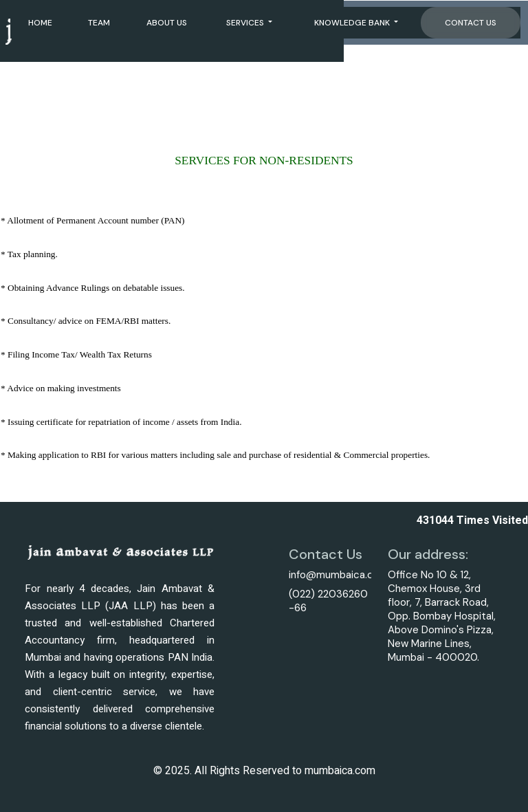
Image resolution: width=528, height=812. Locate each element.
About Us (167, 22)
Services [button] (246, 22)
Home (40, 22)
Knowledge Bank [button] (353, 22)
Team (99, 22)
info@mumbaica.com (339, 575)
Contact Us (471, 22)
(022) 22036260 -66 (328, 601)
